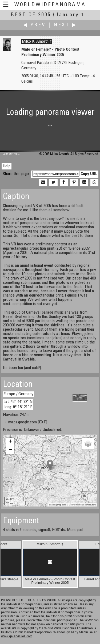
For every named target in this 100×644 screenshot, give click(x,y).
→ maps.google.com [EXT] (25, 422)
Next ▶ (65, 25)
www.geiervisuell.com (17, 637)
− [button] (10, 450)
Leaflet (52, 505)
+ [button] (10, 442)
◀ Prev (35, 25)
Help (7, 166)
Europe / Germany (18, 394)
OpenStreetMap (76, 505)
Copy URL (89, 174)
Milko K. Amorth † (37, 42)
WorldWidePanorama (50, 5)
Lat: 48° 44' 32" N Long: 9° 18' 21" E (18, 404)
